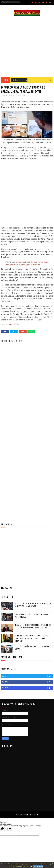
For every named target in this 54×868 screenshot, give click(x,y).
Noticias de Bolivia (33, 814)
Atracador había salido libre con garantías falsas (34, 648)
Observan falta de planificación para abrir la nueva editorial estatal (33, 605)
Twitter (28, 676)
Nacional (23, 96)
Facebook (28, 682)
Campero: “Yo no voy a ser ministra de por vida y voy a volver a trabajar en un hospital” (33, 638)
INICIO (5, 80)
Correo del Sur (13, 324)
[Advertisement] (27, 47)
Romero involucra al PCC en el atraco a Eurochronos (31, 616)
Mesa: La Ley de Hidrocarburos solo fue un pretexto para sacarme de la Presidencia (33, 626)
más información (38, 866)
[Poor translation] (9, 829)
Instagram (28, 688)
